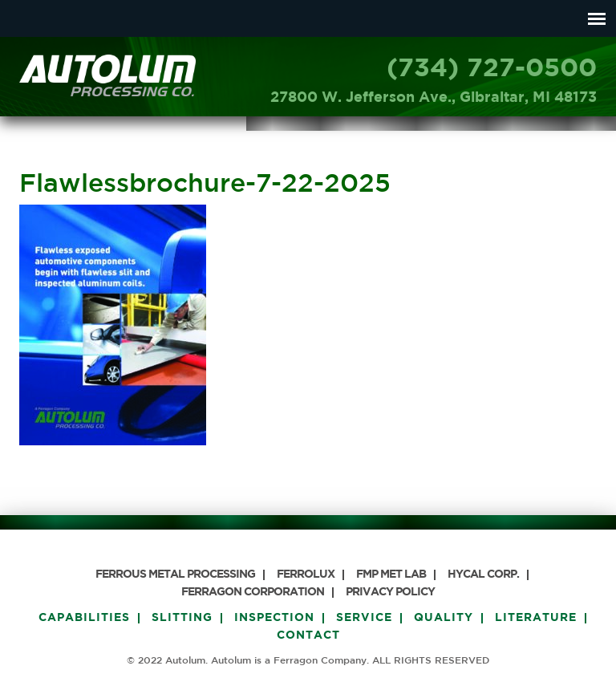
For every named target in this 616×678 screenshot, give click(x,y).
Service (364, 618)
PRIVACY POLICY (390, 592)
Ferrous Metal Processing (175, 574)
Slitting (182, 618)
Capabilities (84, 618)
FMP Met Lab (391, 574)
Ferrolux (306, 574)
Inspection (274, 618)
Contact (308, 635)
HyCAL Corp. (483, 574)
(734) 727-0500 (492, 69)
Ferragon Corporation (253, 592)
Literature (536, 618)
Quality (444, 618)
